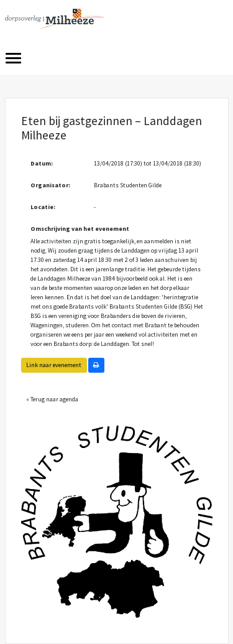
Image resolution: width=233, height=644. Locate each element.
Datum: (42, 163)
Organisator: (50, 185)
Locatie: (43, 207)
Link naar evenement (54, 365)
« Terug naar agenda (52, 399)
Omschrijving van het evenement (80, 229)
